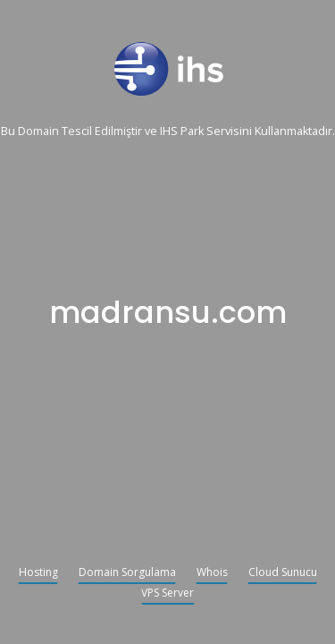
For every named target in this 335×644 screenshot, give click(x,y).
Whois (212, 573)
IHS (169, 132)
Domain (38, 132)
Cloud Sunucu (283, 573)
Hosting (38, 573)
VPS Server (167, 594)
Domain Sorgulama (127, 573)
